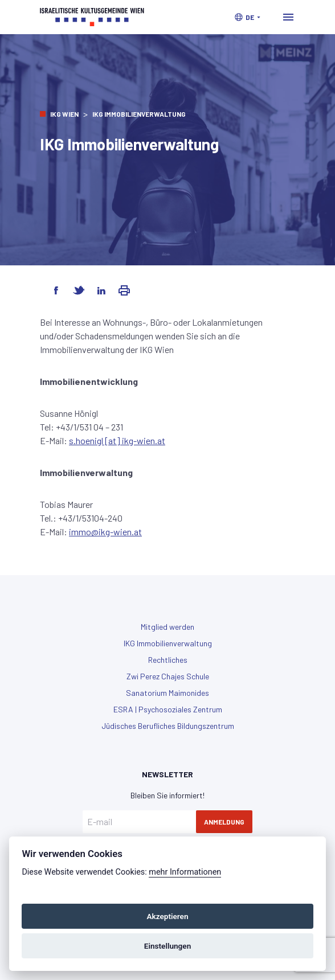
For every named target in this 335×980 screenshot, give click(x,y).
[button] (248, 17)
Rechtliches (168, 660)
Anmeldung (224, 822)
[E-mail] (139, 822)
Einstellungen (168, 946)
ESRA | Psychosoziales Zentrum (168, 709)
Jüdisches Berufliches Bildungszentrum (168, 726)
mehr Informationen (185, 872)
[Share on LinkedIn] (101, 290)
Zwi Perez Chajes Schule (168, 676)
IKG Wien (64, 114)
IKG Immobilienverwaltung (168, 643)
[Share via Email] (124, 290)
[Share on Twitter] (79, 290)
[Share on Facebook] (56, 290)
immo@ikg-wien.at (105, 532)
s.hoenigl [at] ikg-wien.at (117, 440)
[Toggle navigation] (288, 17)
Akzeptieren (167, 916)
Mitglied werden (167, 627)
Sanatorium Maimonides (167, 693)
